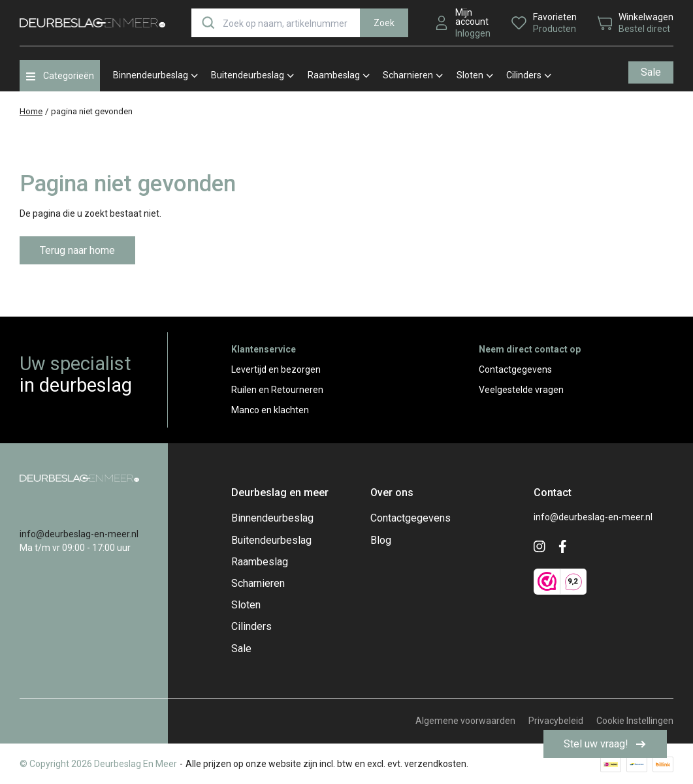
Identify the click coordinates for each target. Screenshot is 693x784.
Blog (381, 540)
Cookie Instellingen (635, 721)
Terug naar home (77, 250)
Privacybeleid (556, 721)
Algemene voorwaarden (465, 721)
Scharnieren (413, 75)
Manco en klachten (270, 410)
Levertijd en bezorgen (276, 369)
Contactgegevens (515, 369)
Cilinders (529, 75)
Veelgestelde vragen (521, 390)
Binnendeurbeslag (155, 75)
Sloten (475, 75)
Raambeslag (339, 75)
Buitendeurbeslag (252, 75)
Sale (651, 72)
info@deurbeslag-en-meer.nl (79, 534)
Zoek (384, 23)
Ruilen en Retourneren (277, 390)
